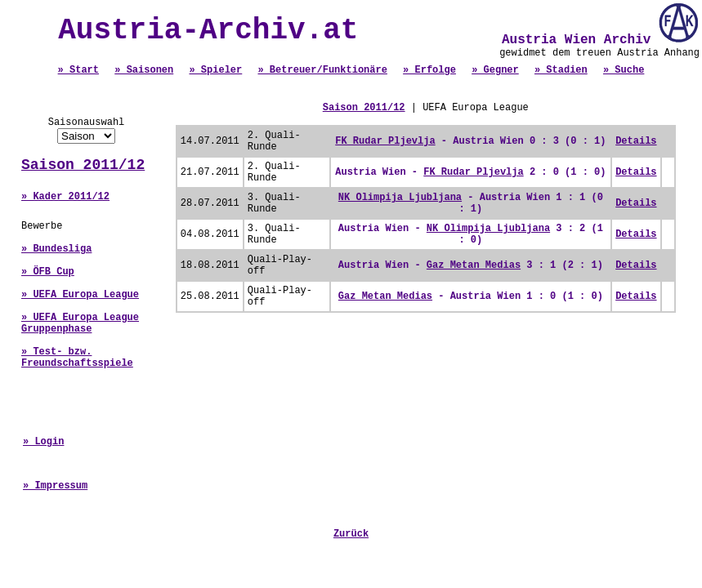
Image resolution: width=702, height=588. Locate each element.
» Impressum (55, 486)
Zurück (351, 534)
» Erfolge (429, 70)
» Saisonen (144, 70)
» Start (78, 70)
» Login (43, 442)
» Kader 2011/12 (65, 197)
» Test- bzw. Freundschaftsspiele (77, 358)
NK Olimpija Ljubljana (400, 198)
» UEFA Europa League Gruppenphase (80, 323)
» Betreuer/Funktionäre (322, 70)
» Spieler (215, 70)
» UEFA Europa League (80, 295)
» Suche (624, 70)
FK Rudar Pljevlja (385, 141)
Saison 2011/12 (83, 165)
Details (636, 141)
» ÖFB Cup (48, 272)
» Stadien (561, 70)
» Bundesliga (56, 249)
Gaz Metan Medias (474, 265)
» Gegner (495, 70)
